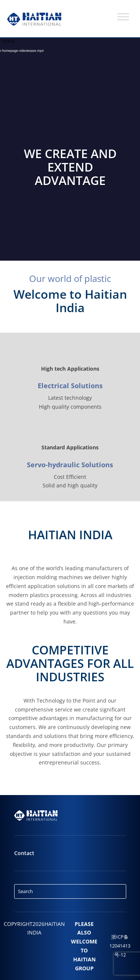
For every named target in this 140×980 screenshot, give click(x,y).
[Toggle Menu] (123, 17)
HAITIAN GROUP (84, 964)
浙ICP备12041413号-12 (120, 946)
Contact (24, 853)
